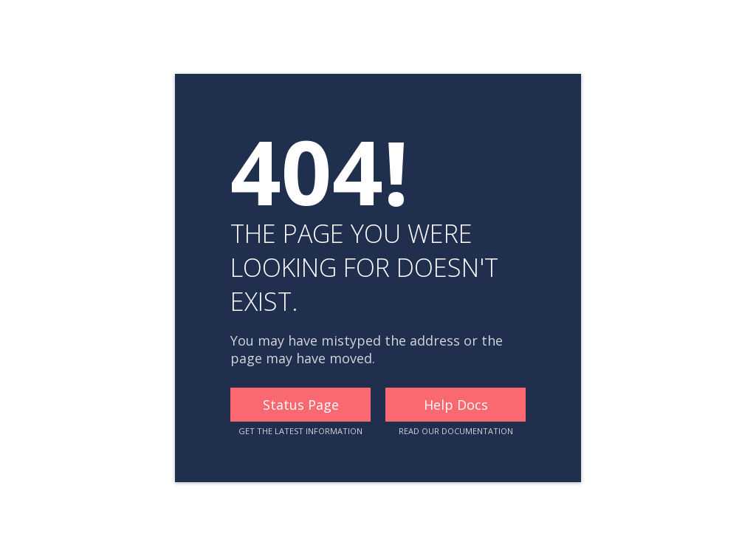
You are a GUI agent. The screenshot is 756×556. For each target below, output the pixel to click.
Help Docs (456, 405)
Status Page (301, 405)
